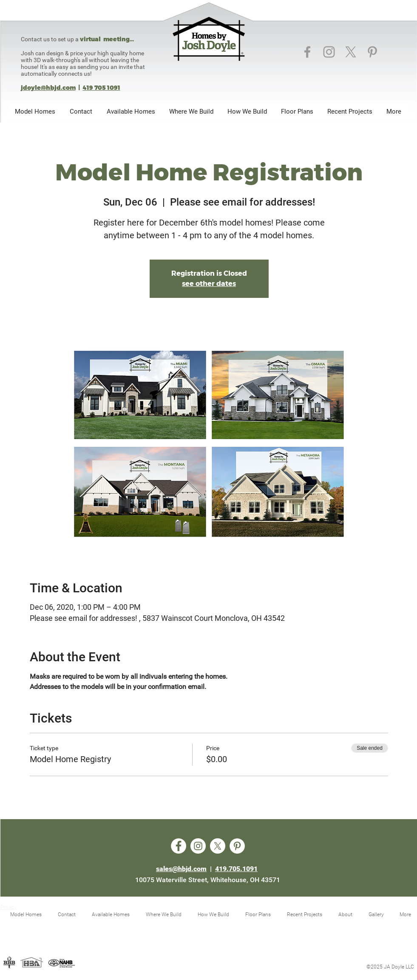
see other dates (209, 284)
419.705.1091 (236, 869)
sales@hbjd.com (181, 869)
